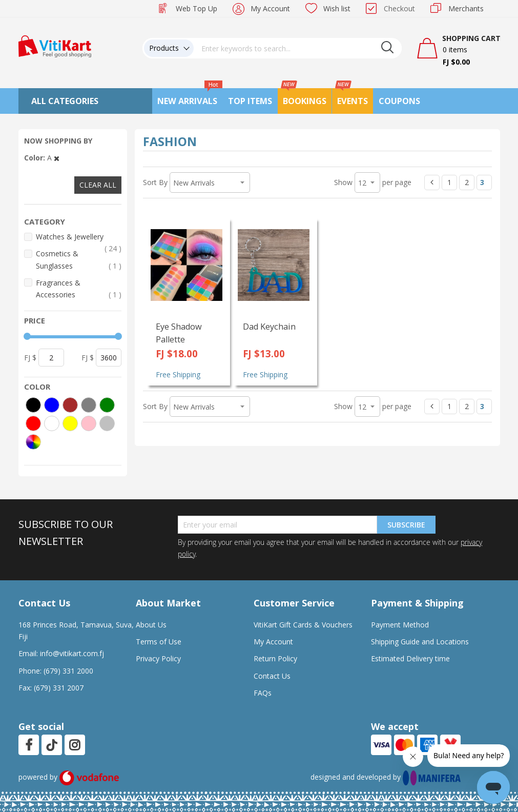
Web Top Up (196, 8)
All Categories (65, 101)
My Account (270, 8)
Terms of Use (159, 642)
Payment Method (400, 625)
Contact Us (272, 676)
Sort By (155, 182)
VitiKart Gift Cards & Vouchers (303, 625)
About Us (151, 625)
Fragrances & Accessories (79, 289)
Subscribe (406, 525)
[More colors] (33, 442)
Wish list (337, 8)
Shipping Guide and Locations (420, 642)
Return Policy (275, 658)
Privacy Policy (158, 658)
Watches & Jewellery (79, 237)
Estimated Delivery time (410, 658)
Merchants (466, 8)
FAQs (263, 693)
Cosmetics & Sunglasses (79, 260)
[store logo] (55, 45)
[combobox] (298, 48)
